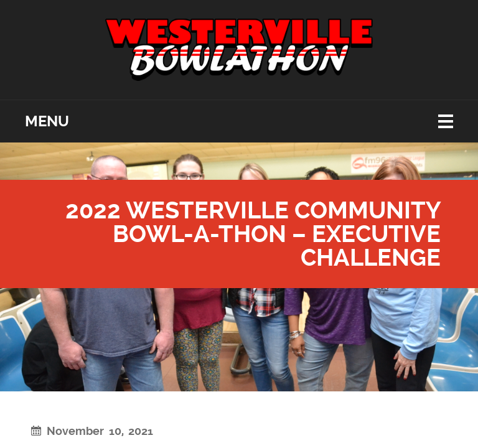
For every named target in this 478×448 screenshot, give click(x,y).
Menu (47, 121)
